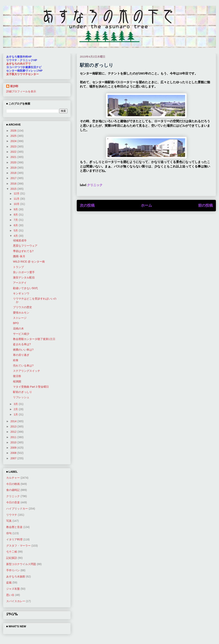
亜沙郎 (14, 86)
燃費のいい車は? (23, 350)
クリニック (95, 185)
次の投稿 (87, 205)
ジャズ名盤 (13, 589)
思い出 (10, 595)
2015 (14, 189)
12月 (17, 193)
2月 (16, 409)
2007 (14, 458)
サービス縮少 (21, 334)
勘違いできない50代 (25, 288)
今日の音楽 (13, 502)
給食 (16, 360)
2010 (14, 442)
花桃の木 (18, 329)
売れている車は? (23, 366)
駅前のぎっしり (22, 392)
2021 (14, 157)
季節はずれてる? (23, 251)
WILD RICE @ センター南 (29, 262)
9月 (16, 209)
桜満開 (17, 381)
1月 (16, 414)
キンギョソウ (21, 293)
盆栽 (9, 582)
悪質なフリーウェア (25, 246)
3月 (16, 404)
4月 (16, 236)
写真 (9, 521)
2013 (14, 426)
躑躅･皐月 (19, 256)
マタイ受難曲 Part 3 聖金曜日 (31, 387)
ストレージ (20, 318)
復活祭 (17, 376)
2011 (14, 437)
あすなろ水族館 (16, 576)
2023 (14, 146)
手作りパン (13, 570)
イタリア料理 (14, 539)
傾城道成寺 (20, 240)
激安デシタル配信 (24, 277)
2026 (14, 131)
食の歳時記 (13, 490)
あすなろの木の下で (18, 64)
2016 (14, 184)
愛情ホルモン (21, 313)
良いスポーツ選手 (24, 272)
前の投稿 (205, 205)
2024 (14, 141)
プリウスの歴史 (22, 307)
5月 (16, 231)
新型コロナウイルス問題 (21, 564)
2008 (14, 453)
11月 (17, 199)
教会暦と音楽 (14, 527)
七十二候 (12, 552)
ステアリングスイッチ (27, 371)
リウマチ (12, 515)
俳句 (9, 533)
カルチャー (13, 478)
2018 (14, 173)
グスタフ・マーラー (18, 546)
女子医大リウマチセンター (22, 74)
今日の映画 (13, 484)
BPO (16, 323)
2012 (14, 432)
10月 (17, 204)
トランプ (18, 267)
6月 (16, 225)
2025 (14, 136)
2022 (14, 152)
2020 (14, 162)
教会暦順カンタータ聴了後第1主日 (34, 339)
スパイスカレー (16, 601)
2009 (14, 448)
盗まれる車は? (22, 344)
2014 (14, 421)
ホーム (146, 205)
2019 (14, 168)
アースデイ (20, 283)
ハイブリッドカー (17, 509)
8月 (16, 215)
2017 (14, 178)
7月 (16, 220)
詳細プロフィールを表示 (21, 91)
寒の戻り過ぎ (21, 355)
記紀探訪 (12, 558)
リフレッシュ (21, 397)
